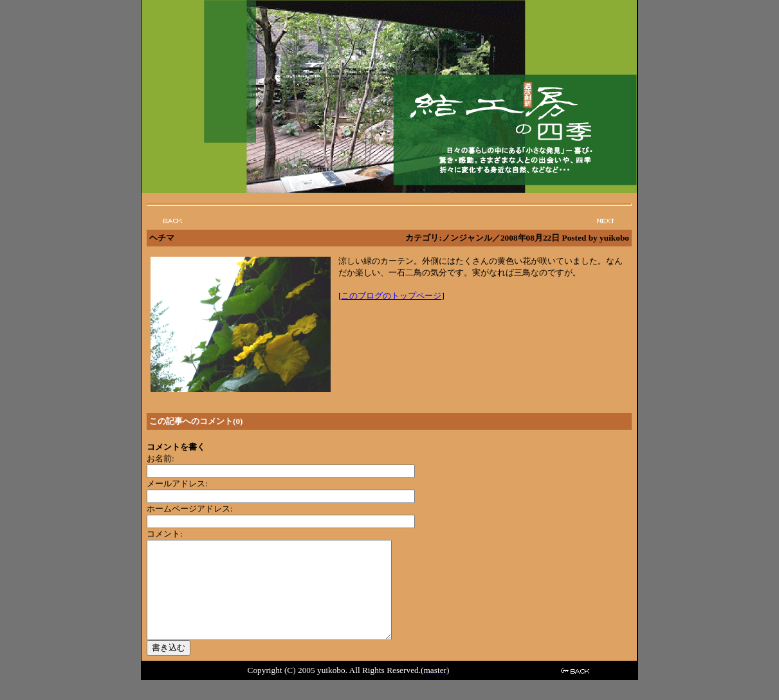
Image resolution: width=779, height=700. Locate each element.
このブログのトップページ (391, 296)
